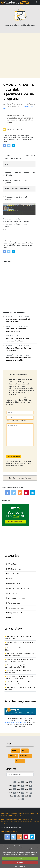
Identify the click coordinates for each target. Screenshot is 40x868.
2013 (19, 796)
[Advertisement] (20, 54)
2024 (26, 782)
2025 (18, 782)
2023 (11, 786)
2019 (19, 789)
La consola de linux (15, 608)
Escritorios (12, 593)
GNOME (16, 751)
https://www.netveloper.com (15, 723)
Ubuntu (20, 761)
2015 (27, 793)
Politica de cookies (15, 815)
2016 (18, 793)
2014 (12, 796)
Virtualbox (11, 564)
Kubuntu (13, 756)
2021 (27, 786)
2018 (27, 789)
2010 (19, 799)
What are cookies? (20, 866)
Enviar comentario (14, 457)
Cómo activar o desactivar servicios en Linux (16, 330)
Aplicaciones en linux (16, 598)
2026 (11, 782)
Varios (10, 618)
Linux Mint (26, 756)
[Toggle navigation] (36, 3)
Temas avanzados (13, 603)
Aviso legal (26, 813)
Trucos (10, 579)
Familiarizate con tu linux (18, 588)
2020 (11, 789)
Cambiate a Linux (14, 574)
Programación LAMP (14, 613)
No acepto (20, 862)
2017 (10, 793)
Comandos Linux (13, 584)
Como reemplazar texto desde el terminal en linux (18, 320)
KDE (25, 751)
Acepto (20, 858)
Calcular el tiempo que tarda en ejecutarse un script (18, 349)
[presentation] (20, 451)
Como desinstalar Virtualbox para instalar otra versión (18, 359)
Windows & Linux (13, 569)
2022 (19, 786)
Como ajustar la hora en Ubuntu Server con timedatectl (18, 340)
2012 (26, 796)
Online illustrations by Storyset (11, 827)
